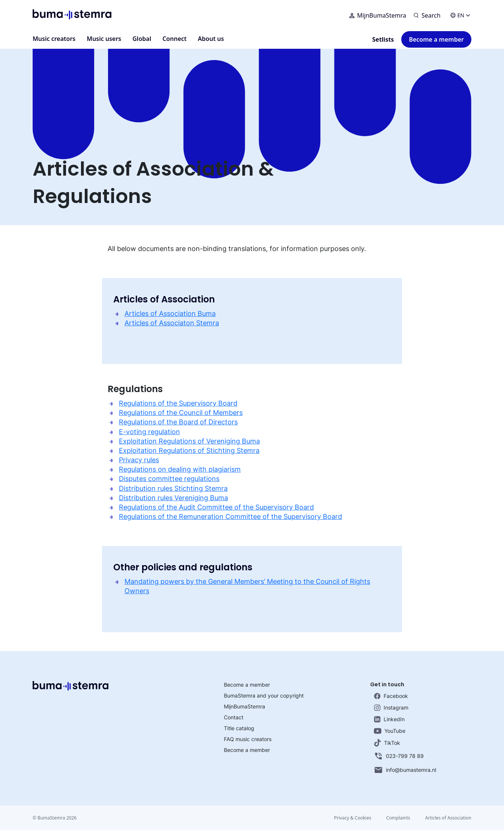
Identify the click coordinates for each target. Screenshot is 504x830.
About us (211, 39)
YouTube (390, 731)
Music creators (54, 39)
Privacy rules (139, 460)
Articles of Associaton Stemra (172, 323)
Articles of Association (448, 818)
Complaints (398, 818)
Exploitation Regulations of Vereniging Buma (189, 441)
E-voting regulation (149, 432)
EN (460, 15)
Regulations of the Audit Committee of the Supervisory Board (216, 507)
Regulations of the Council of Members (181, 413)
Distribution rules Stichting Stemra (173, 488)
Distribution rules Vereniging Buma (173, 498)
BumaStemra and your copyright (264, 695)
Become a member (436, 39)
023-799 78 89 (399, 756)
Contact (234, 717)
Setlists (383, 39)
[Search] (427, 15)
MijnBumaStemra (378, 15)
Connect (174, 39)
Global (142, 39)
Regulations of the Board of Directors (178, 422)
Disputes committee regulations (169, 479)
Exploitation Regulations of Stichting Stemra (189, 450)
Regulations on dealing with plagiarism (180, 469)
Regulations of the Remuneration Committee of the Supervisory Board (230, 516)
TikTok (387, 743)
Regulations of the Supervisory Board (178, 403)
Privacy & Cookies (353, 818)
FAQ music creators (248, 739)
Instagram (391, 708)
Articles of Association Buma (170, 314)
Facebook (391, 696)
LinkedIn (389, 719)
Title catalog (239, 728)
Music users (104, 39)
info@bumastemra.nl (405, 770)
